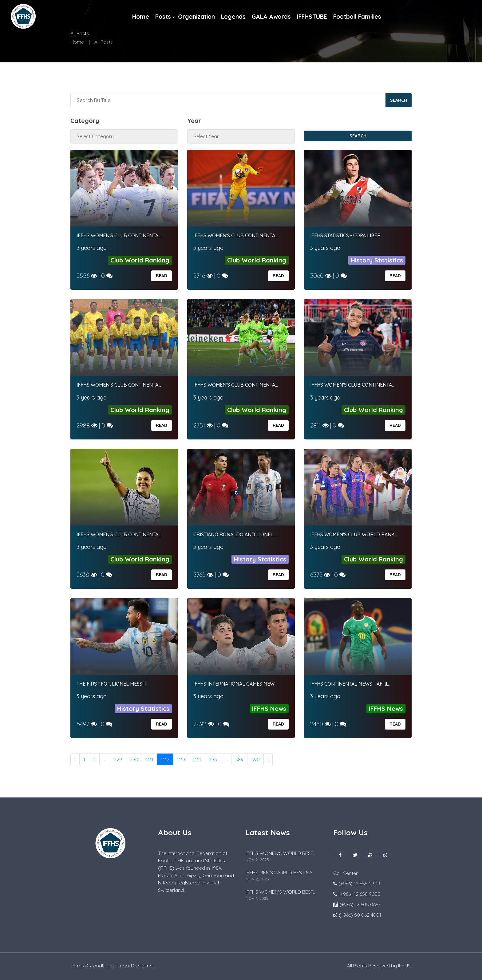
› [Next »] (268, 759)
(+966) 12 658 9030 (360, 894)
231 (150, 759)
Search (399, 100)
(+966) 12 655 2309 (359, 884)
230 (134, 759)
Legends (233, 17)
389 (239, 759)
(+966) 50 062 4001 (360, 915)
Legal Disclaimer (136, 966)
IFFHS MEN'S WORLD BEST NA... (280, 872)
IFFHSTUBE (312, 17)
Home (141, 17)
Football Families (357, 17)
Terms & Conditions (92, 966)
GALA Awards (271, 17)
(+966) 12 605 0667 (360, 904)
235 (213, 759)
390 (255, 759)
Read (162, 276)
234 (197, 759)
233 (181, 759)
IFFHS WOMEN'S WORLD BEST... (281, 853)
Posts (163, 17)
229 (118, 759)
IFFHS (404, 966)
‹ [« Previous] (75, 759)
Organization (196, 17)
